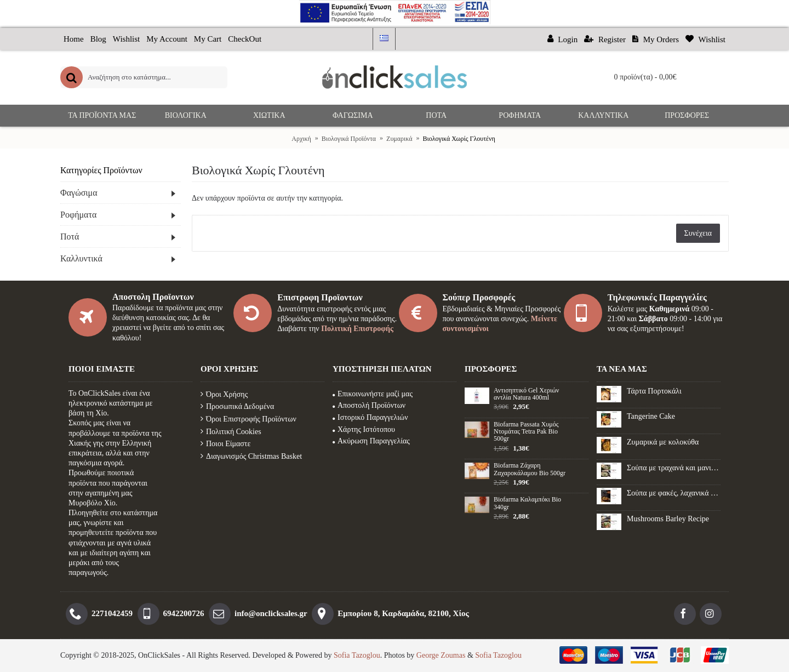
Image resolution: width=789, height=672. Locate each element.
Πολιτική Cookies (231, 432)
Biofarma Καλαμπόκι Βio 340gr (527, 503)
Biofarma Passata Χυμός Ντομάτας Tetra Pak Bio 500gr (526, 432)
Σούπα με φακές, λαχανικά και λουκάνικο (674, 493)
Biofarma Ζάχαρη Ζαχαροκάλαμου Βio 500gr (530, 469)
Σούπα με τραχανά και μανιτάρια (674, 468)
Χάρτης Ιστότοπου (364, 429)
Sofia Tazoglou (357, 655)
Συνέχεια (698, 233)
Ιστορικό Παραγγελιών (370, 417)
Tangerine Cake (651, 416)
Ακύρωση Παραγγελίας (371, 441)
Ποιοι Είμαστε (225, 444)
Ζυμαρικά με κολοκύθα (663, 442)
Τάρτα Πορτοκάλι (654, 391)
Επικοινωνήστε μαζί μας (373, 394)
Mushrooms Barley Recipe (668, 519)
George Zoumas (441, 655)
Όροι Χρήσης (224, 394)
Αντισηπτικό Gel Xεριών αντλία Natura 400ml (526, 394)
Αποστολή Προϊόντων (369, 405)
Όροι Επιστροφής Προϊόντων (248, 419)
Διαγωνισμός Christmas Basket (251, 456)
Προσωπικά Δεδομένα (237, 406)
